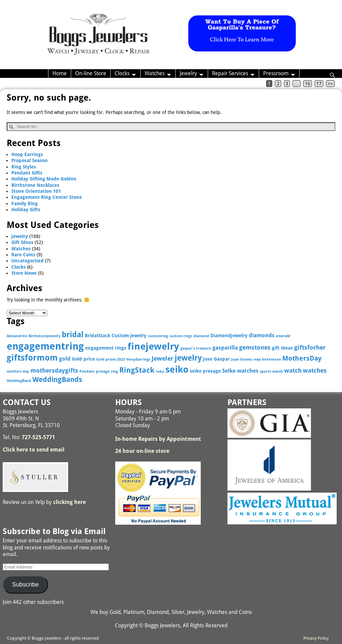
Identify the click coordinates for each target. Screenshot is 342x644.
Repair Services (230, 73)
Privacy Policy (316, 638)
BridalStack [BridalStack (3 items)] (98, 336)
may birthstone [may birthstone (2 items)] (267, 359)
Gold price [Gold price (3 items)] (83, 359)
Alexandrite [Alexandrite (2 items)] (17, 336)
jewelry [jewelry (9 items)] (188, 358)
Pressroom (276, 73)
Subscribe (25, 585)
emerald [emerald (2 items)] (283, 336)
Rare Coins (23, 255)
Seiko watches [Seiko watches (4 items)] (240, 371)
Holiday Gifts (26, 210)
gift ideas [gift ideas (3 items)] (282, 348)
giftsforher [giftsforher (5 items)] (310, 347)
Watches (155, 73)
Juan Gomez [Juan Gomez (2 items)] (242, 359)
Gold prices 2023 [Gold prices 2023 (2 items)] (111, 359)
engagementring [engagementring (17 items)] (45, 346)
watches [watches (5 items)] (315, 370)
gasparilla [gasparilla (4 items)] (225, 348)
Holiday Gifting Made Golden (44, 179)
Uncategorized (28, 261)
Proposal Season (30, 160)
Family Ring (25, 204)
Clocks (122, 73)
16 (308, 84)
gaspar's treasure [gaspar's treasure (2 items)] (196, 348)
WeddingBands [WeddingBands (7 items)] (57, 380)
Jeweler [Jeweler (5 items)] (162, 358)
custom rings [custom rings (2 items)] (181, 336)
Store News (24, 273)
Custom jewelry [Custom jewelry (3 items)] (129, 336)
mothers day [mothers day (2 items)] (18, 371)
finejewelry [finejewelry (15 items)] (153, 346)
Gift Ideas (22, 242)
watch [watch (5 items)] (293, 370)
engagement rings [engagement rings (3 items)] (106, 348)
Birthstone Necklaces (35, 185)
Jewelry (188, 73)
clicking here (69, 502)
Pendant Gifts (27, 173)
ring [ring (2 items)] (114, 371)
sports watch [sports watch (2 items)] (271, 371)
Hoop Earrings (27, 154)
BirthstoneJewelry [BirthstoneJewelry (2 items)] (44, 336)
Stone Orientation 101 (36, 191)
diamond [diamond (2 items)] (201, 336)
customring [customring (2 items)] (158, 336)
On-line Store (91, 73)
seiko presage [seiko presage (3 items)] (205, 371)
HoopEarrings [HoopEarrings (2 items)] (138, 359)
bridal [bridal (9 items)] (73, 335)
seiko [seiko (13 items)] (177, 369)
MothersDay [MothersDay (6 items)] (302, 358)
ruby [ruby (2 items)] (160, 371)
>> (330, 84)
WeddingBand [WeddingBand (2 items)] (19, 381)
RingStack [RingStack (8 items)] (137, 370)
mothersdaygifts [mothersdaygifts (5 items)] (54, 370)
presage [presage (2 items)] (103, 371)
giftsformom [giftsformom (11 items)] (32, 358)
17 (319, 84)
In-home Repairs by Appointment (158, 439)
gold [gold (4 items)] (65, 359)
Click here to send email (34, 450)
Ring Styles (24, 167)
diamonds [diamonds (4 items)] (262, 335)
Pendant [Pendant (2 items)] (87, 371)
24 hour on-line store (142, 451)
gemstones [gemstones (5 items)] (255, 347)
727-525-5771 (38, 437)
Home (60, 73)
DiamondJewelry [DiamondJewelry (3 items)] (229, 336)
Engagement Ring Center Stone (47, 197)
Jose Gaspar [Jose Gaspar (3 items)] (216, 359)
